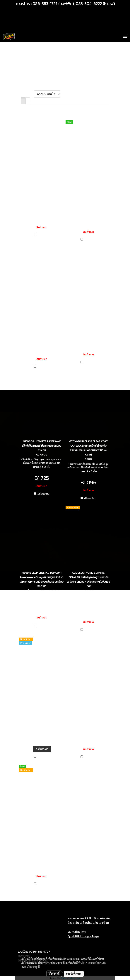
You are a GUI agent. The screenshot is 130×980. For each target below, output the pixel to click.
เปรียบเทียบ (43, 235)
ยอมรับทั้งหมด (74, 974)
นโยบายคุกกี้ (33, 967)
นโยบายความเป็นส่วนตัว (93, 963)
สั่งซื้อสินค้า (42, 749)
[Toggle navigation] (125, 36)
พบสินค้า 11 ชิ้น (30, 108)
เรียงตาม (27, 94)
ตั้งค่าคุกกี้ (54, 974)
